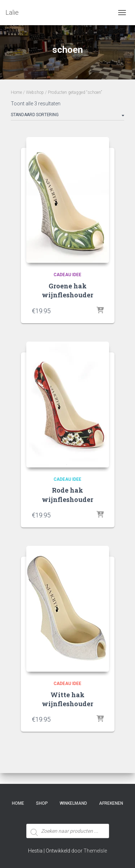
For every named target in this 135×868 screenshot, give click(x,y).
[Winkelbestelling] (67, 116)
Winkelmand (73, 803)
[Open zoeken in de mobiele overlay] (68, 818)
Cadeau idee (67, 275)
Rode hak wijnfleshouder (67, 495)
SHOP (42, 803)
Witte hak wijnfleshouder (67, 699)
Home (16, 92)
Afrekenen (111, 803)
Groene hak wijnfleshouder (67, 290)
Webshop (35, 92)
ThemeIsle (95, 851)
